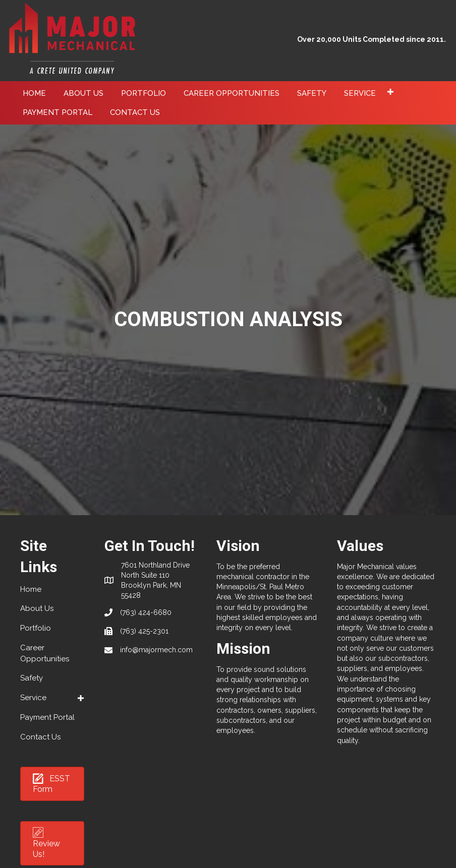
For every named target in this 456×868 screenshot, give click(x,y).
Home (31, 589)
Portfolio (36, 628)
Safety (32, 678)
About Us (37, 608)
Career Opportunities (45, 653)
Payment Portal (47, 717)
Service (33, 698)
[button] (390, 92)
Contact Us (40, 737)
